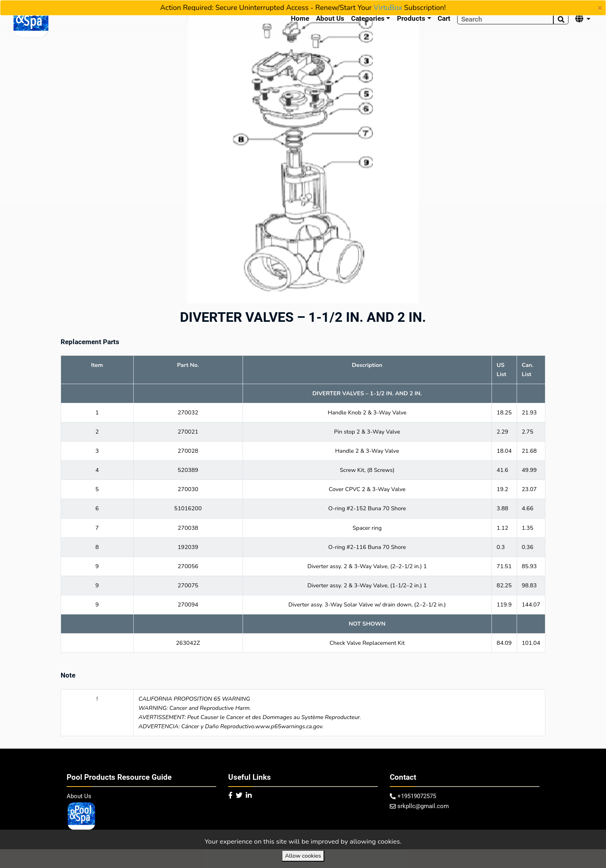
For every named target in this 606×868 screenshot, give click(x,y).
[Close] (600, 8)
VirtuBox (388, 8)
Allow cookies (303, 856)
